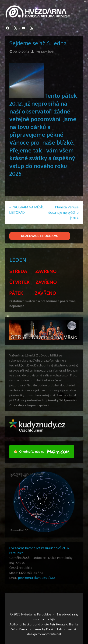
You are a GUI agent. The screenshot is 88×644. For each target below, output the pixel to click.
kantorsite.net (51, 634)
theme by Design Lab (47, 629)
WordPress (19, 629)
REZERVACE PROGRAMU (40, 236)
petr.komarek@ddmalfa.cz (37, 578)
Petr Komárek (42, 52)
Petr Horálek (58, 624)
